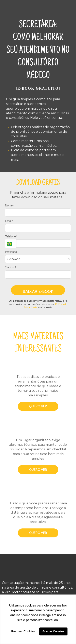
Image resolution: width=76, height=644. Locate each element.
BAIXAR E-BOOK (38, 291)
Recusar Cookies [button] (23, 631)
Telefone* (11, 236)
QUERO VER (38, 406)
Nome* (9, 205)
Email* (9, 221)
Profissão (11, 252)
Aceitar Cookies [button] (53, 631)
